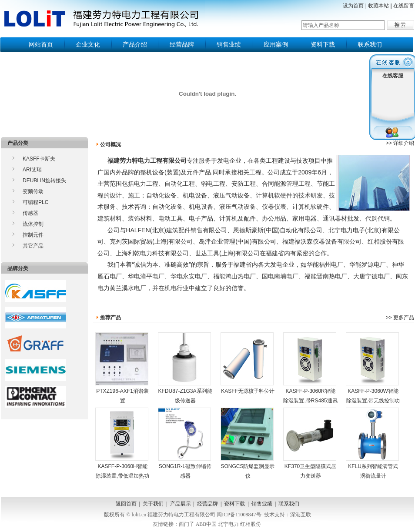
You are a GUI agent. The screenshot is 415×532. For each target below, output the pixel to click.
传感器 (30, 213)
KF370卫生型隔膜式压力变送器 (310, 443)
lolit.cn (139, 515)
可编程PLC (35, 202)
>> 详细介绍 (400, 143)
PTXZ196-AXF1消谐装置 (122, 368)
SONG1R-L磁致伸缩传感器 (185, 443)
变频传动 (33, 191)
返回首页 (126, 504)
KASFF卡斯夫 (39, 159)
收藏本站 (378, 6)
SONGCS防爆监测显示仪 (248, 443)
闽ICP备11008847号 (239, 515)
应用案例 (276, 44)
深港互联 (301, 515)
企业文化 (88, 44)
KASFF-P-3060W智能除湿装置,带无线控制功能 (373, 373)
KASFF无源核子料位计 (248, 363)
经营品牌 (182, 44)
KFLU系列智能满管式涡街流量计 (372, 443)
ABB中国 (206, 524)
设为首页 (353, 6)
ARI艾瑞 (32, 170)
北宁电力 (228, 524)
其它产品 (33, 246)
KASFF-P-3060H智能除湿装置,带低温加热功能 (122, 448)
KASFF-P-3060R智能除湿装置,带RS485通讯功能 (310, 373)
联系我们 (370, 44)
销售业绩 (229, 44)
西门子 (187, 524)
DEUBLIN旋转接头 (44, 181)
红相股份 (251, 524)
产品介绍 (135, 44)
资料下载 (323, 44)
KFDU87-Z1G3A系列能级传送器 (185, 368)
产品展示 (181, 504)
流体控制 (33, 224)
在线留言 (404, 6)
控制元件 (33, 235)
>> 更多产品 (400, 318)
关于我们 (153, 504)
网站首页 (41, 44)
